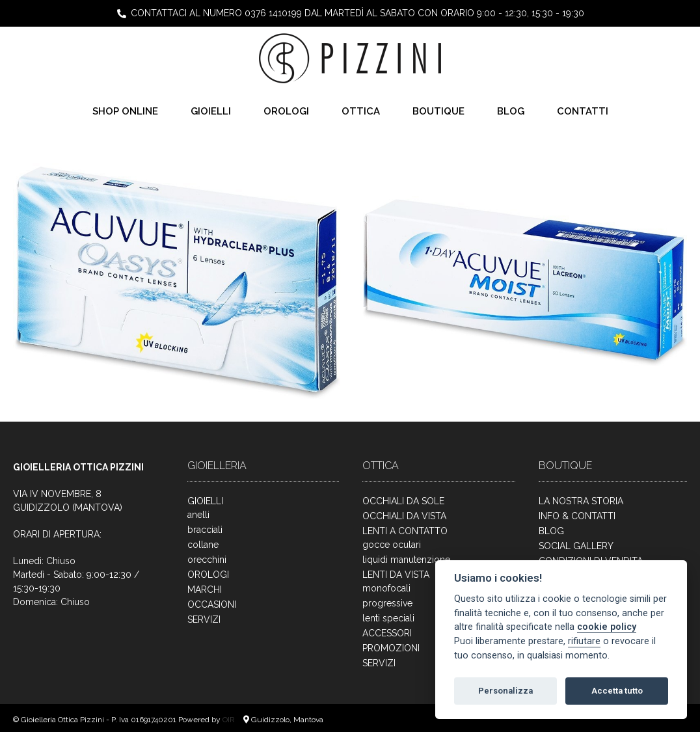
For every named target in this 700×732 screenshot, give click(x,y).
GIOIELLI (211, 111)
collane (203, 545)
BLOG (511, 111)
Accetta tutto (617, 691)
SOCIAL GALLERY (576, 546)
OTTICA (361, 111)
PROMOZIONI (391, 648)
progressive (387, 603)
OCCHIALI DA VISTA (404, 516)
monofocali (386, 588)
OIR (230, 720)
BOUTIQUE (438, 111)
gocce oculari (392, 545)
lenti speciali (388, 618)
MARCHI (205, 590)
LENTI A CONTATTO (405, 531)
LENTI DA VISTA (396, 575)
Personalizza (505, 691)
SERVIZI (204, 619)
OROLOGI (286, 111)
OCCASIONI (212, 604)
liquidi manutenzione (406, 560)
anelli (198, 515)
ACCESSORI (387, 633)
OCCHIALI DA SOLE (403, 501)
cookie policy (607, 627)
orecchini (207, 560)
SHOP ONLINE (125, 111)
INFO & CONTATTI (577, 516)
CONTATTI (583, 111)
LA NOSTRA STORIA (581, 501)
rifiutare (584, 641)
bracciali (205, 530)
